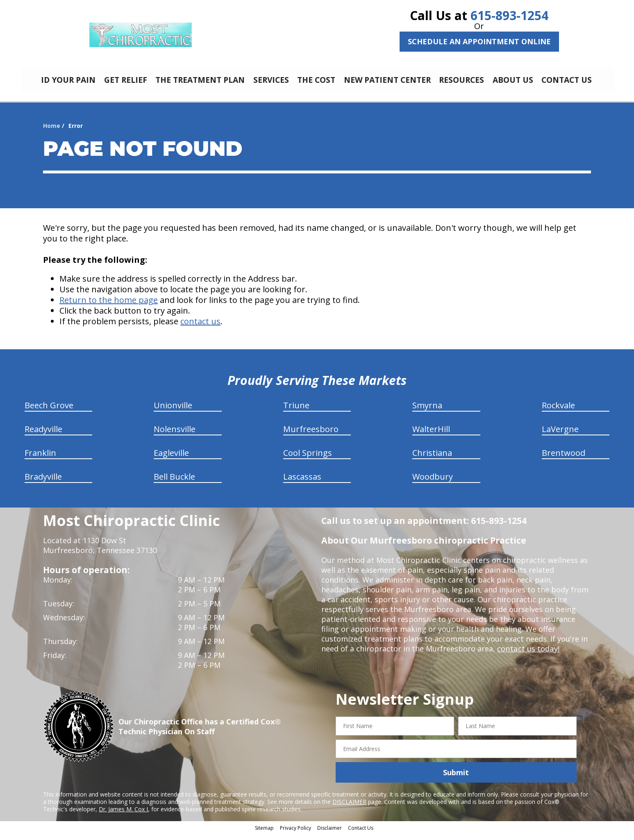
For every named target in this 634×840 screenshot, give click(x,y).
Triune (296, 411)
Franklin (40, 459)
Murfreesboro (311, 435)
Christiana (432, 459)
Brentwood (564, 459)
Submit (456, 779)
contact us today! (528, 655)
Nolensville (175, 435)
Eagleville (171, 459)
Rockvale (558, 411)
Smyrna (427, 411)
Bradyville (43, 483)
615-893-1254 (509, 15)
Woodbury (433, 483)
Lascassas (302, 483)
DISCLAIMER (349, 808)
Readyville (43, 435)
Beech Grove (49, 411)
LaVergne (560, 435)
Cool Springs (308, 459)
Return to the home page (109, 306)
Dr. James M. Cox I (123, 815)
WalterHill (431, 435)
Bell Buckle (174, 483)
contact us (200, 327)
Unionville (173, 411)
